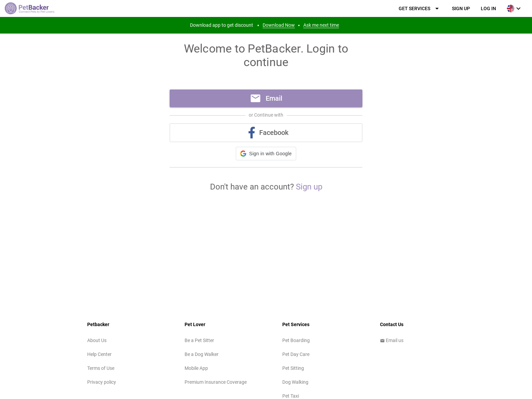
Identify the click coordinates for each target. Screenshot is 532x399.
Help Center (99, 354)
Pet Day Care (296, 354)
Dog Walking (295, 382)
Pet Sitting (293, 368)
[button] (266, 154)
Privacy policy (102, 382)
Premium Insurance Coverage (216, 382)
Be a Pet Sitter (199, 340)
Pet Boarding (296, 340)
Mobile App (196, 368)
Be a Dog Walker (202, 354)
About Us (97, 340)
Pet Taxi (291, 396)
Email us (392, 340)
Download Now (279, 25)
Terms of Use (101, 368)
